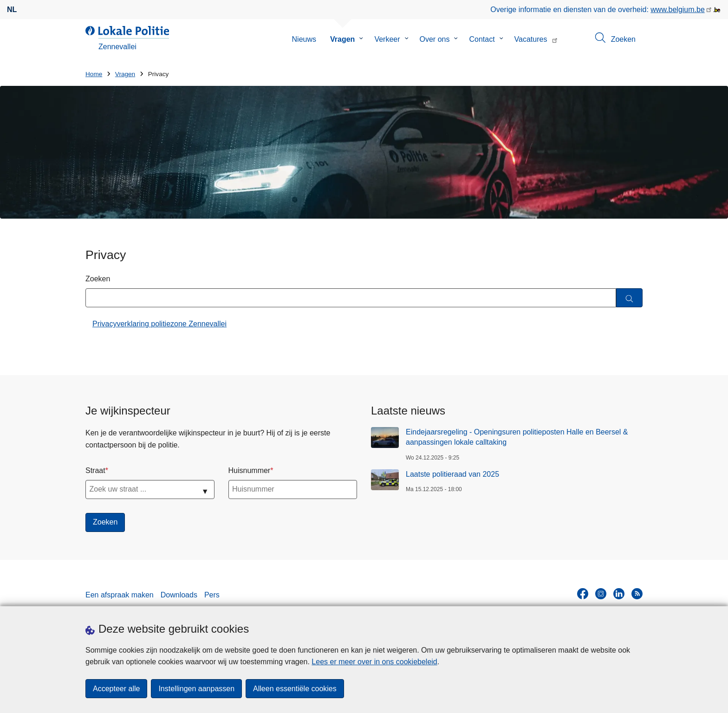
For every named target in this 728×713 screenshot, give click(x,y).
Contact (482, 39)
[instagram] (601, 594)
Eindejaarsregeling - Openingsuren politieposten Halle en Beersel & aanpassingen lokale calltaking (517, 437)
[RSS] (637, 594)
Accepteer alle (116, 689)
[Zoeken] (629, 298)
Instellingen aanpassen (196, 689)
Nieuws (304, 39)
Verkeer (387, 39)
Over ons (435, 39)
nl (12, 10)
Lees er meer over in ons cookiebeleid (374, 662)
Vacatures (531, 39)
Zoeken (98, 279)
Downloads (179, 595)
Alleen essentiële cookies (295, 689)
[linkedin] (619, 594)
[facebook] (583, 594)
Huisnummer (250, 470)
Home (94, 74)
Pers (212, 595)
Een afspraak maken (120, 595)
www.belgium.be (678, 10)
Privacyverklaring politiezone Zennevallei (159, 324)
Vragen (342, 39)
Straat (95, 470)
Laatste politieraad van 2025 (452, 474)
